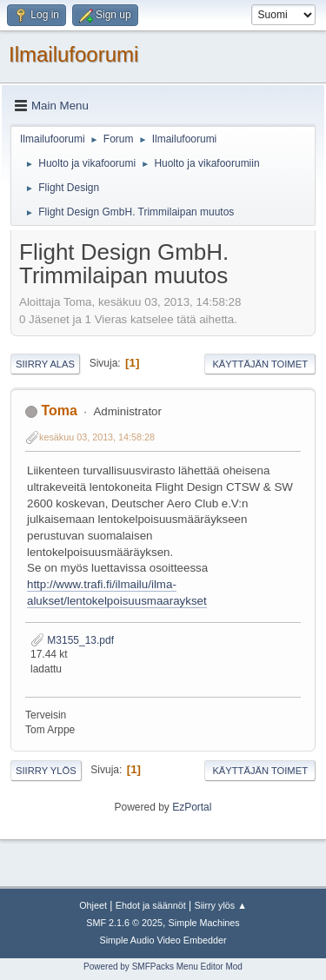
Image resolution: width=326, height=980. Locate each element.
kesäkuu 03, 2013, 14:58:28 (97, 437)
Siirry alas (45, 364)
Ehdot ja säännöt (151, 905)
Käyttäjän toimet (260, 364)
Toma (59, 411)
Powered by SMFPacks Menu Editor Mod (163, 967)
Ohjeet (93, 905)
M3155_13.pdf (72, 640)
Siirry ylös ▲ (220, 905)
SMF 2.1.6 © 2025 (124, 923)
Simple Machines (204, 923)
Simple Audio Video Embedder (163, 940)
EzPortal (192, 807)
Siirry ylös (46, 771)
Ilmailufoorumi (73, 54)
